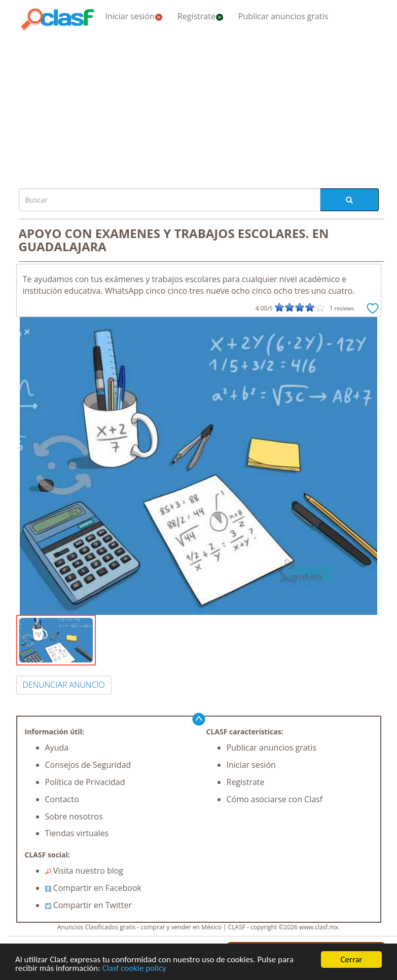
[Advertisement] (199, 107)
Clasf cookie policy (134, 968)
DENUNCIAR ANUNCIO (64, 685)
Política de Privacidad (85, 782)
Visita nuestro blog (84, 871)
